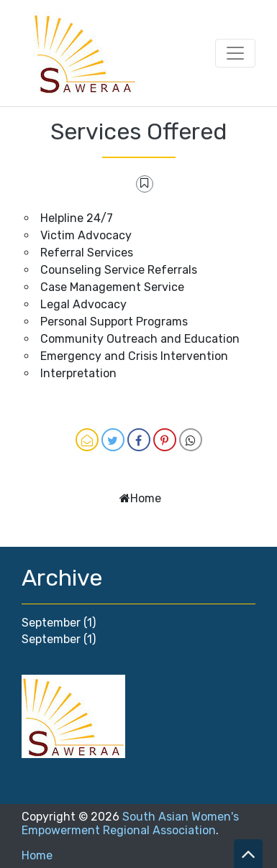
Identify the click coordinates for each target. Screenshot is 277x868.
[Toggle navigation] (235, 53)
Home (146, 498)
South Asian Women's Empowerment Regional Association (130, 823)
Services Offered (138, 131)
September (51, 623)
